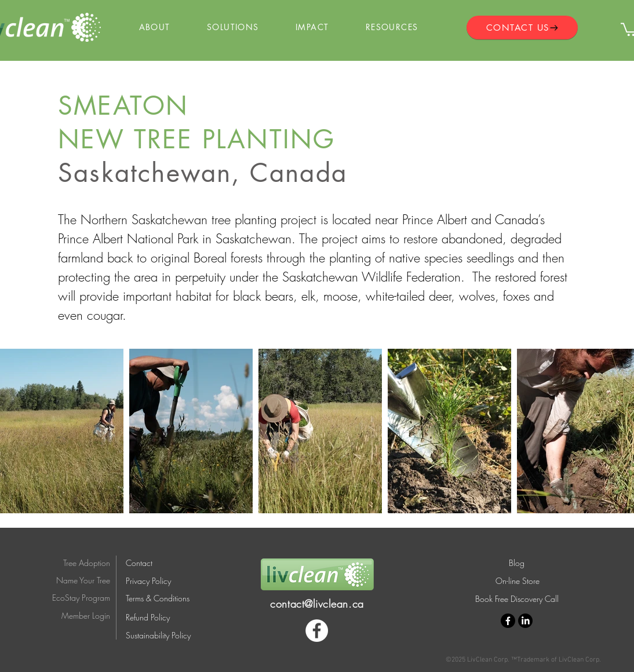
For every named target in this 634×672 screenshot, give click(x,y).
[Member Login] (74, 616)
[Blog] (517, 563)
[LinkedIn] (525, 621)
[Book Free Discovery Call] (517, 599)
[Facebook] (317, 631)
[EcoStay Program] (74, 598)
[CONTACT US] (522, 28)
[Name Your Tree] (74, 580)
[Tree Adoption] (80, 563)
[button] (154, 28)
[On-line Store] (518, 581)
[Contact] (142, 563)
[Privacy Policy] (159, 581)
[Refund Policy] (165, 618)
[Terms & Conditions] (166, 598)
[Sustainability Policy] (165, 636)
